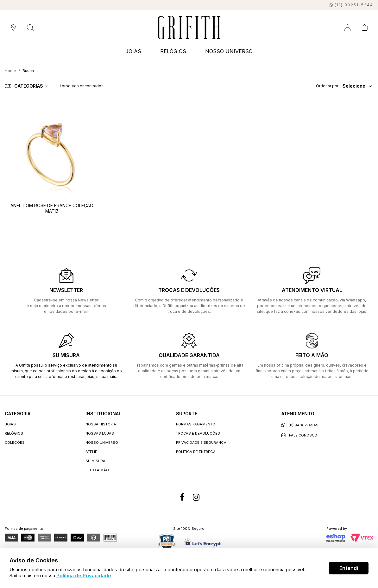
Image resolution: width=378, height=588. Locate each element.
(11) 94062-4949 (300, 425)
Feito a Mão (97, 470)
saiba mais (106, 377)
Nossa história (101, 424)
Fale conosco (299, 435)
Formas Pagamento (196, 424)
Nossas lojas (100, 433)
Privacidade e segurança (201, 443)
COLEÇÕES (15, 443)
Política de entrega (196, 452)
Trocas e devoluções (198, 433)
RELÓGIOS (173, 51)
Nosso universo (102, 443)
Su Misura (95, 461)
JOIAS (133, 51)
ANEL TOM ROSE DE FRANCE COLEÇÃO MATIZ (52, 208)
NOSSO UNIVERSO (229, 51)
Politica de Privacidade (84, 576)
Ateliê (91, 452)
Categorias (24, 86)
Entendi (349, 568)
